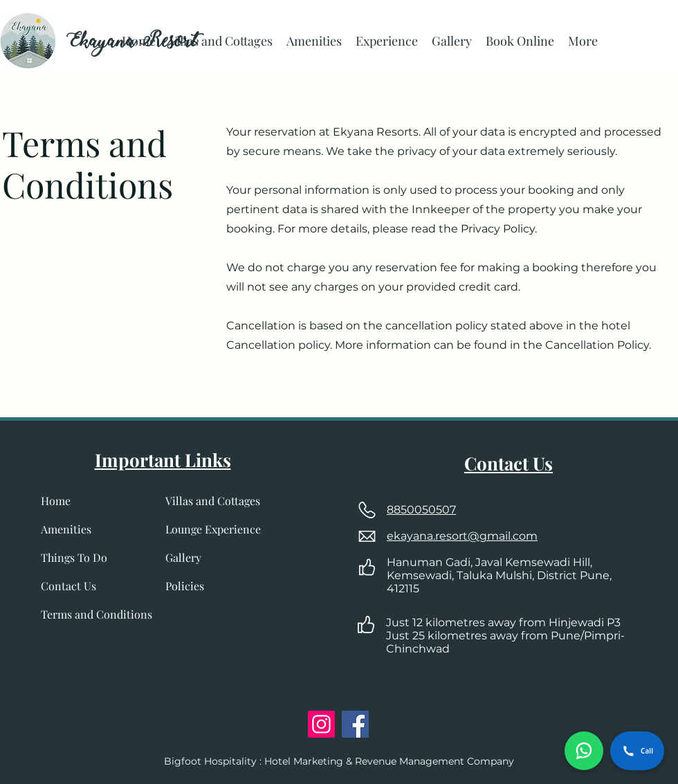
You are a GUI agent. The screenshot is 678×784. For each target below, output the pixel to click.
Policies (185, 586)
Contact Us (68, 586)
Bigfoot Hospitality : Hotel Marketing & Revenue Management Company (339, 761)
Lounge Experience (213, 529)
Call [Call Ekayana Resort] (637, 751)
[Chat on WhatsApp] (584, 751)
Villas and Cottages (213, 501)
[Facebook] (355, 724)
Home (56, 501)
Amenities (66, 529)
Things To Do (74, 557)
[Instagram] (321, 724)
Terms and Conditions (97, 614)
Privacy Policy (496, 229)
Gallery (183, 557)
